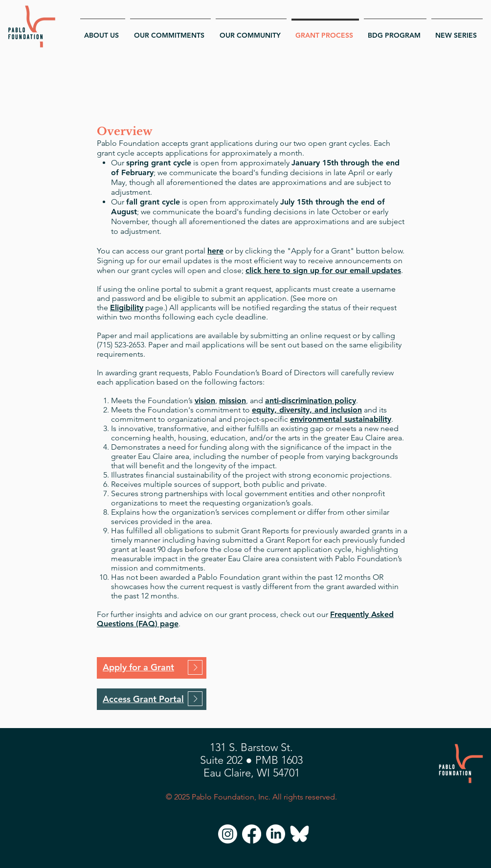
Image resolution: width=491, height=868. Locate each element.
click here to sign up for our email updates (323, 270)
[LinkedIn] (276, 834)
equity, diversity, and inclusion (307, 410)
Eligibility (127, 308)
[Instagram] (228, 834)
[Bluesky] (300, 834)
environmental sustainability (341, 419)
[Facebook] (252, 834)
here (215, 251)
